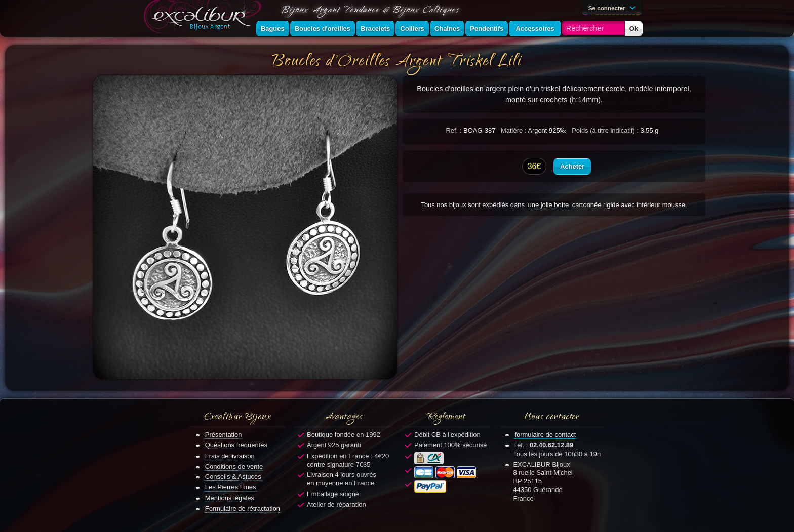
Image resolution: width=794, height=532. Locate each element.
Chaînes (447, 29)
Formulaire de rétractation (243, 508)
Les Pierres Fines (231, 487)
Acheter (572, 166)
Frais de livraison (230, 456)
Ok (634, 29)
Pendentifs (487, 29)
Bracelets (375, 29)
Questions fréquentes (236, 445)
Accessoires (535, 29)
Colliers (412, 29)
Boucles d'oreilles (323, 29)
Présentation (224, 435)
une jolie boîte (549, 205)
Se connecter (614, 7)
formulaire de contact (545, 435)
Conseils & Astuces (233, 477)
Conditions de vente (234, 466)
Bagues (273, 29)
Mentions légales (230, 498)
